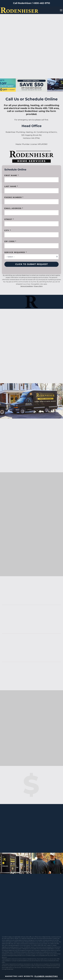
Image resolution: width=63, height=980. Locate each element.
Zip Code (10, 241)
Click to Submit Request (32, 264)
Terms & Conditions (27, 286)
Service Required (16, 252)
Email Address (14, 208)
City (8, 230)
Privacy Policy (38, 286)
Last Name (11, 186)
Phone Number (14, 197)
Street (9, 219)
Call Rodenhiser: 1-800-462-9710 (31, 3)
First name (12, 175)
